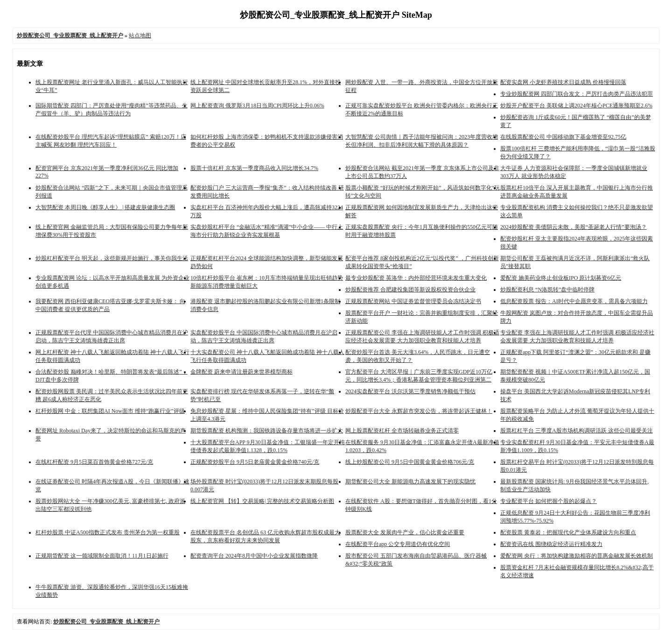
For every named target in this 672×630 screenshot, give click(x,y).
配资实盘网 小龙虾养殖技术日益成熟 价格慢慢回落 (563, 82)
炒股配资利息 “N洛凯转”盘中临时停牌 (547, 290)
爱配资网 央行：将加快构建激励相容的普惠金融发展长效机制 (577, 556)
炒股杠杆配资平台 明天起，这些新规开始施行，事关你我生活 (112, 258)
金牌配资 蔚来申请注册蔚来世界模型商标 (241, 372)
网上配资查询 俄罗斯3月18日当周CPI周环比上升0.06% (257, 106)
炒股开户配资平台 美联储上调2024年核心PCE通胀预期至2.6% (576, 106)
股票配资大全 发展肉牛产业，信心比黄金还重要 (405, 532)
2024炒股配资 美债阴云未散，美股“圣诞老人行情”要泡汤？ (574, 227)
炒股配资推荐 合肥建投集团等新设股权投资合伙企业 (410, 290)
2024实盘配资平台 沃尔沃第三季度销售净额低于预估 (410, 391)
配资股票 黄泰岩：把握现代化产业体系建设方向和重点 (568, 532)
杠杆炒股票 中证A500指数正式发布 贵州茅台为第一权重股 (108, 532)
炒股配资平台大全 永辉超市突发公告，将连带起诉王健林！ (419, 411)
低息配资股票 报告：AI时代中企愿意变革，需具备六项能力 (574, 301)
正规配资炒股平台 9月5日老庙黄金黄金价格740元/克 (255, 462)
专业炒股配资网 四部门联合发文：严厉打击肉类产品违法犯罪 (577, 94)
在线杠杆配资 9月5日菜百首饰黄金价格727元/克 (94, 462)
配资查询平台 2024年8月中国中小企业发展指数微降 (254, 556)
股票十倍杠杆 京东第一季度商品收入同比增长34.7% (254, 168)
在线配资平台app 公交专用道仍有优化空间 (398, 544)
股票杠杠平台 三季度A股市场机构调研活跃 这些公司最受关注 (577, 431)
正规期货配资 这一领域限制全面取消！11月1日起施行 (102, 556)
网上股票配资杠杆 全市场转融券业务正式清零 (402, 431)
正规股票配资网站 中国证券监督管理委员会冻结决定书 (413, 301)
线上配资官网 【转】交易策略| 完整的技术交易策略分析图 (262, 501)
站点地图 (140, 35)
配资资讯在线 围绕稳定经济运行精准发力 (551, 544)
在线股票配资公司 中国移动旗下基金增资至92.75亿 (563, 137)
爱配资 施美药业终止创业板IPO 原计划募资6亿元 (561, 278)
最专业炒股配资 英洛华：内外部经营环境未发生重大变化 (416, 278)
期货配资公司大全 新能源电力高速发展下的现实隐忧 (410, 481)
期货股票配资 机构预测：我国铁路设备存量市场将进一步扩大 (267, 431)
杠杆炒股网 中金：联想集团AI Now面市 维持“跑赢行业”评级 (110, 411)
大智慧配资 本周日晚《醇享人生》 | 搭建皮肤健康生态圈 (105, 207)
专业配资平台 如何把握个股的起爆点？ (549, 501)
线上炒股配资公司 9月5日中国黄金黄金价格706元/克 (410, 462)
